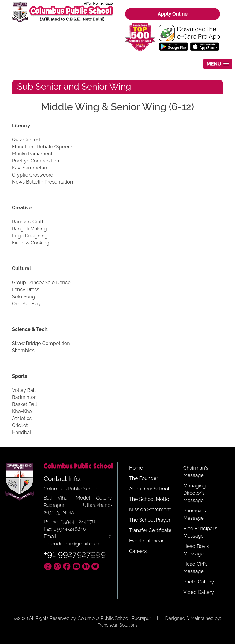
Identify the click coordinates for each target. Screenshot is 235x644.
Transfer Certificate (150, 530)
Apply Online (173, 14)
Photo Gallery (199, 582)
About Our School (149, 489)
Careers (138, 551)
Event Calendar (146, 541)
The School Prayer (150, 520)
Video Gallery (199, 592)
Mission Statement (150, 510)
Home (136, 468)
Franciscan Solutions (117, 625)
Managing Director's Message (194, 493)
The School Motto (149, 499)
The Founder (144, 478)
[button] (218, 64)
